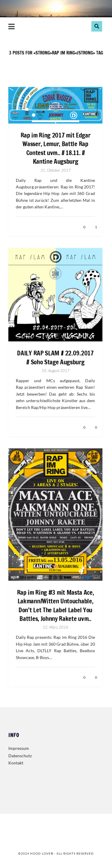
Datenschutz (20, 756)
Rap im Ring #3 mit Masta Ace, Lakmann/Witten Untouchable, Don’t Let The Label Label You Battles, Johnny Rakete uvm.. (56, 606)
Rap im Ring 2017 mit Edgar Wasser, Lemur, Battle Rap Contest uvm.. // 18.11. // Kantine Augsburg (56, 148)
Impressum (19, 748)
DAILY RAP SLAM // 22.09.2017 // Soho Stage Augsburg (55, 357)
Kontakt (16, 763)
